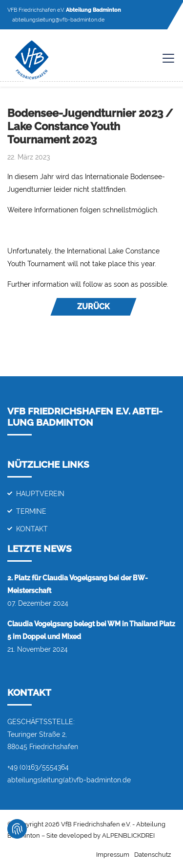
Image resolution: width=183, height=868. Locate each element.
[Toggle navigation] (163, 58)
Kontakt (32, 529)
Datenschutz (152, 855)
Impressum (113, 855)
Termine (31, 511)
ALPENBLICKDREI (128, 835)
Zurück (93, 307)
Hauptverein (40, 493)
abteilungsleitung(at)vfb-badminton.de (69, 780)
